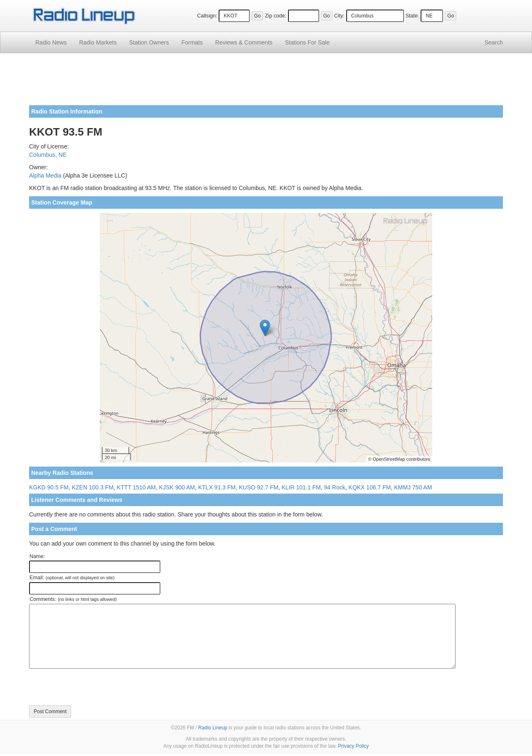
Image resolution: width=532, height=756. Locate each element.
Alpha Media (45, 175)
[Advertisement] (266, 82)
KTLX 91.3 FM (217, 487)
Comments (244, 42)
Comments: (73, 599)
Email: (72, 578)
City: (339, 16)
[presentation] (92, 687)
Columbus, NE (48, 155)
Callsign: (207, 16)
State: (413, 16)
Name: (37, 556)
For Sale (307, 42)
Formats (192, 42)
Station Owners (149, 42)
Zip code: (276, 16)
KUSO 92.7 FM (259, 487)
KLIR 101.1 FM (301, 487)
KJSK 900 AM (177, 487)
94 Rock (334, 487)
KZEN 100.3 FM (93, 487)
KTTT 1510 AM (136, 487)
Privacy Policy (353, 746)
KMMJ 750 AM (413, 487)
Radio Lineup (213, 728)
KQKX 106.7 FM (370, 487)
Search (494, 42)
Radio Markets (98, 42)
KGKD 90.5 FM (49, 487)
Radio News (51, 42)
